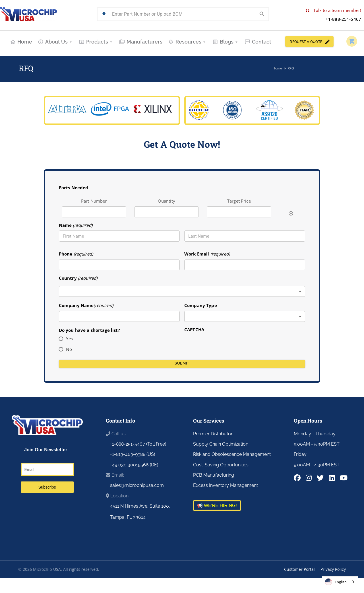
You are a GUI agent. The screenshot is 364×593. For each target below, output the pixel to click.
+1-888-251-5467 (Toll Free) (138, 444)
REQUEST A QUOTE (309, 41)
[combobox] (182, 292)
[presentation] (227, 344)
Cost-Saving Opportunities (221, 465)
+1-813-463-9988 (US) (133, 454)
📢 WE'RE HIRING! (217, 506)
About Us (55, 42)
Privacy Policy (333, 569)
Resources (187, 42)
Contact (258, 42)
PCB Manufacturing (214, 475)
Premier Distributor (213, 434)
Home (21, 42)
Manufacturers (141, 42)
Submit (182, 364)
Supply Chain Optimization (221, 444)
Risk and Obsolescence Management (232, 454)
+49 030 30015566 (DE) (134, 465)
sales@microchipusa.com (137, 485)
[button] (104, 14)
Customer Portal (299, 569)
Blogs (226, 42)
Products (96, 42)
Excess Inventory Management (226, 485)
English (336, 582)
